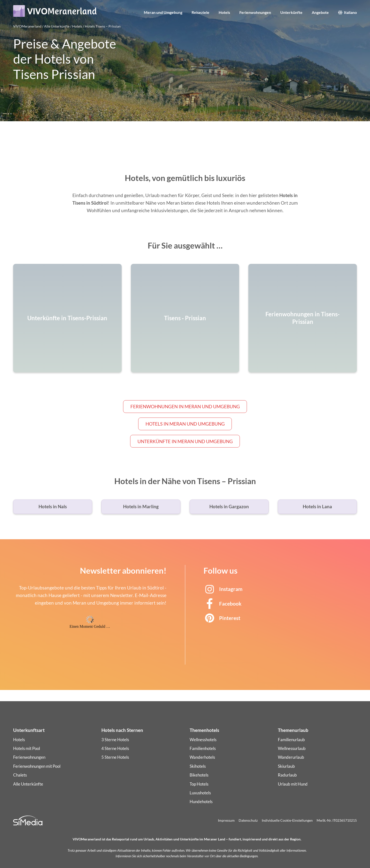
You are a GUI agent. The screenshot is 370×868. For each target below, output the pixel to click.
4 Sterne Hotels (115, 748)
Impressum (226, 820)
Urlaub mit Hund (293, 784)
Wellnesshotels (203, 740)
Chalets (20, 775)
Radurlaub (287, 775)
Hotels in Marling (141, 506)
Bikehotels (199, 775)
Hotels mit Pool (27, 748)
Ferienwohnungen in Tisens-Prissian (303, 318)
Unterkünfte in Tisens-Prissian (67, 318)
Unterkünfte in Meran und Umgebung (185, 441)
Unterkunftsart (29, 730)
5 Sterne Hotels (115, 757)
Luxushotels (200, 793)
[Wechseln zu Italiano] (347, 16)
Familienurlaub (291, 740)
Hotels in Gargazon (229, 506)
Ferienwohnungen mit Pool (37, 766)
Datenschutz (248, 820)
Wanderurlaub (291, 757)
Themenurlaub (293, 730)
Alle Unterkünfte (28, 784)
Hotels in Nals (53, 506)
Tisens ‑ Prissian (185, 318)
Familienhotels (203, 748)
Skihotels (198, 766)
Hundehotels (201, 802)
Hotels (19, 740)
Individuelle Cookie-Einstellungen (287, 820)
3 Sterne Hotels (115, 740)
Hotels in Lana (317, 506)
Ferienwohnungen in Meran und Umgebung (185, 406)
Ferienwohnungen (29, 757)
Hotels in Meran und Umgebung (185, 424)
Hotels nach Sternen (122, 730)
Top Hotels (199, 784)
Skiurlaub (286, 766)
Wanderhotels (202, 757)
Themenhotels (204, 730)
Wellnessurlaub (292, 748)
